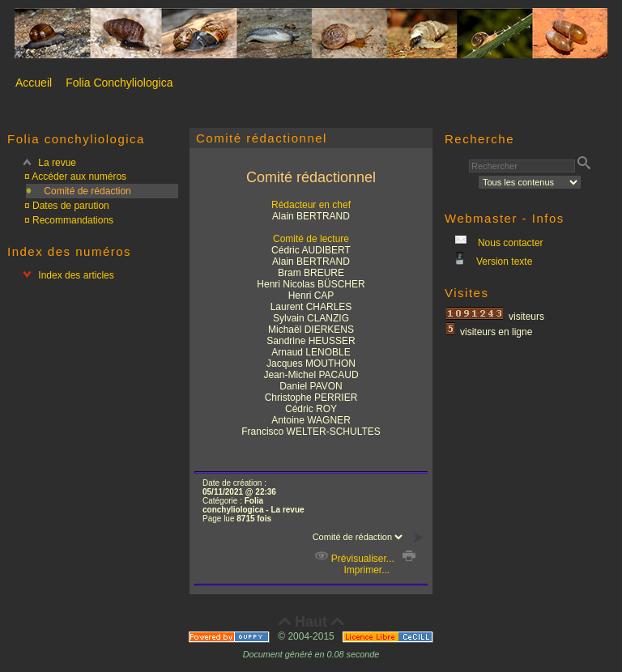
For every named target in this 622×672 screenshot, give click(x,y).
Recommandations (73, 220)
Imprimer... (378, 564)
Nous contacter (509, 243)
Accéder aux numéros (79, 177)
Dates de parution (71, 206)
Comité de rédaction (87, 191)
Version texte (503, 262)
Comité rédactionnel (262, 138)
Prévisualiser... (354, 559)
